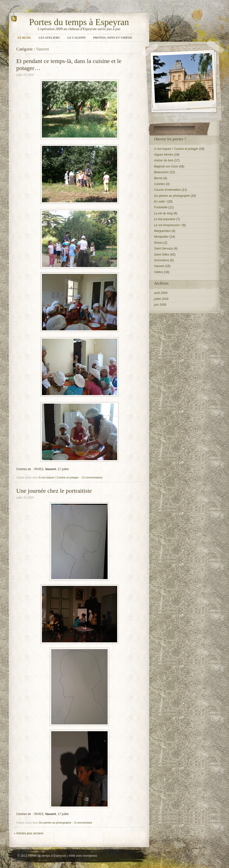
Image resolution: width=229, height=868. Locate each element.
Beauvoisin (161, 172)
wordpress (90, 856)
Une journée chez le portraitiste (54, 491)
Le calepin (77, 38)
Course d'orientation (167, 190)
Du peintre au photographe (55, 823)
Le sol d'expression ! (168, 225)
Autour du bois (164, 160)
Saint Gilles (162, 255)
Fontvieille (161, 207)
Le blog (24, 38)
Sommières (162, 260)
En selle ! (160, 202)
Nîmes (158, 243)
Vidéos (159, 272)
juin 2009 (160, 305)
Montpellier (161, 237)
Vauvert (159, 266)
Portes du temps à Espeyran (79, 22)
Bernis (158, 178)
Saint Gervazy (163, 249)
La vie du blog (163, 213)
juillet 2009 (161, 299)
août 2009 (161, 293)
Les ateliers (49, 38)
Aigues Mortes (164, 155)
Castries (160, 184)
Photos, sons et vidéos (113, 38)
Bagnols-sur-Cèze (166, 166)
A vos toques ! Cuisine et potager (59, 477)
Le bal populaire (165, 219)
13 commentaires (92, 477)
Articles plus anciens (29, 833)
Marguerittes (162, 231)
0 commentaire (83, 823)
